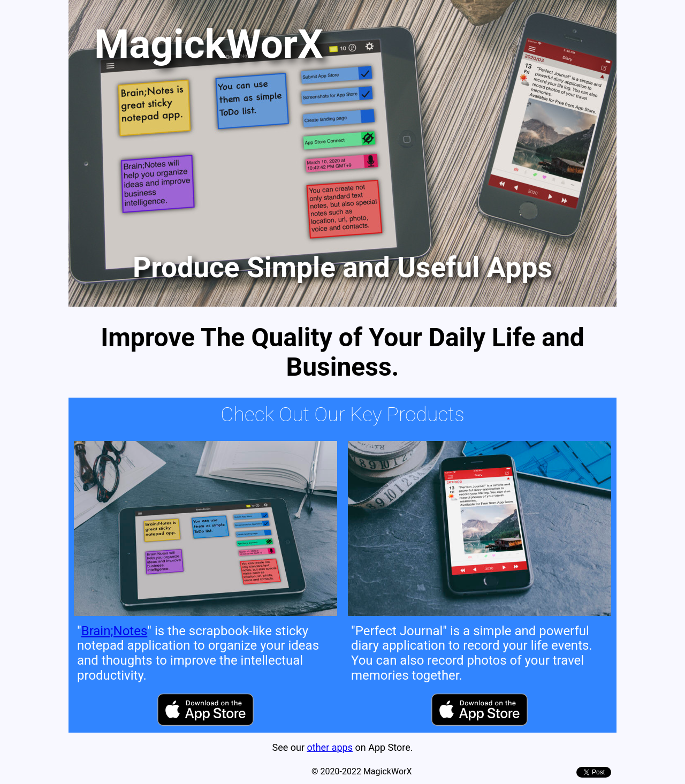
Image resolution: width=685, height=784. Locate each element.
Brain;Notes (115, 631)
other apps (330, 747)
